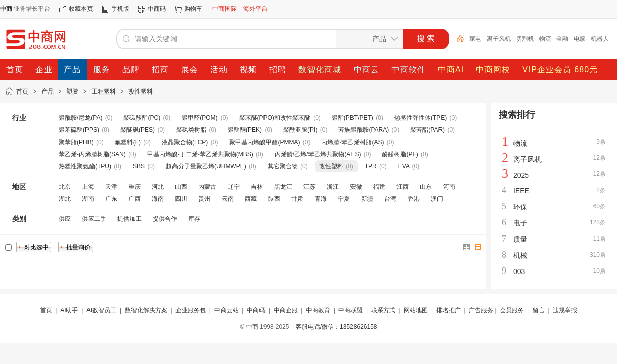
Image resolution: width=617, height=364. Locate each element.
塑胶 (72, 92)
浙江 (333, 187)
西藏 (251, 199)
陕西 (274, 199)
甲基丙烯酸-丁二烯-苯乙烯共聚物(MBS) (200, 154)
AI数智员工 (101, 310)
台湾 (390, 199)
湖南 (88, 199)
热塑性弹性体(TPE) (421, 118)
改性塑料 (141, 92)
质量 (520, 239)
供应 (65, 219)
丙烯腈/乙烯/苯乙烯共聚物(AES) (318, 154)
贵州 (204, 199)
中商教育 (318, 310)
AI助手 (69, 310)
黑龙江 (283, 187)
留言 (539, 310)
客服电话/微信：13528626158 (337, 327)
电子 (520, 223)
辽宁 (234, 187)
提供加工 (129, 219)
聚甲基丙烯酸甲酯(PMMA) (265, 142)
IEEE (521, 191)
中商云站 (227, 310)
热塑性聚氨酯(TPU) (85, 166)
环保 (520, 207)
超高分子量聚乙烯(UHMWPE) (206, 166)
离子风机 (499, 39)
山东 (426, 187)
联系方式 (383, 310)
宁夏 (344, 199)
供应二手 (94, 219)
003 (519, 271)
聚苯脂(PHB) (76, 142)
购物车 (193, 9)
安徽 (356, 187)
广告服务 (481, 310)
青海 (321, 199)
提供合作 (165, 219)
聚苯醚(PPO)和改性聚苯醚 (275, 118)
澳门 (437, 199)
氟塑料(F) (128, 142)
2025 (521, 175)
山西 (181, 187)
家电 (475, 39)
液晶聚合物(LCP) (185, 142)
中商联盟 (350, 310)
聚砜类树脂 (191, 130)
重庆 (135, 187)
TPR (371, 166)
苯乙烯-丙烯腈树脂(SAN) (92, 154)
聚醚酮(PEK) (245, 130)
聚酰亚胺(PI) (300, 130)
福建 (379, 187)
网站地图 (416, 310)
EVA (404, 166)
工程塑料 (104, 92)
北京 (65, 187)
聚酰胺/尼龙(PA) (80, 118)
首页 (22, 92)
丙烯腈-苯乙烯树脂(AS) (352, 142)
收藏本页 (81, 9)
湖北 (65, 199)
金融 (562, 39)
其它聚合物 (283, 166)
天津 (111, 187)
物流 (545, 39)
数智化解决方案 (146, 310)
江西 (403, 187)
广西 (135, 199)
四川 (181, 199)
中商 (252, 327)
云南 (228, 199)
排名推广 (449, 310)
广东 (111, 199)
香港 (414, 199)
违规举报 (565, 310)
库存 (194, 219)
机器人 (600, 39)
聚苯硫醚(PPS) (79, 130)
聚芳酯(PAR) (427, 130)
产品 (48, 92)
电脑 (580, 39)
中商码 (157, 9)
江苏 (310, 187)
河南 (449, 187)
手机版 (120, 9)
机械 (520, 255)
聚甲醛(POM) (200, 118)
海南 (158, 199)
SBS (139, 166)
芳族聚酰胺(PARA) (364, 130)
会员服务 (512, 310)
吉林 (257, 187)
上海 (88, 187)
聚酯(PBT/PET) (352, 118)
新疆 (367, 199)
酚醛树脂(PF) (400, 154)
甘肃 (297, 199)
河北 (158, 187)
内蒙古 (207, 187)
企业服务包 (191, 310)
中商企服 (286, 310)
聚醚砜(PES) (138, 130)
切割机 (525, 39)
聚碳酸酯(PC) (142, 118)
